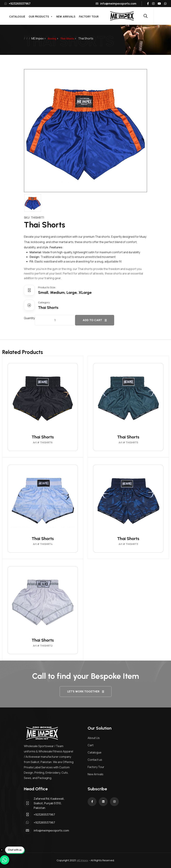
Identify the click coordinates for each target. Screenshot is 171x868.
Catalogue (17, 17)
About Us (94, 738)
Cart (91, 745)
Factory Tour (89, 17)
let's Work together (86, 691)
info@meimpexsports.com (116, 4)
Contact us (95, 760)
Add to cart (95, 320)
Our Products (41, 16)
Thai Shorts (43, 437)
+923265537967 (17, 4)
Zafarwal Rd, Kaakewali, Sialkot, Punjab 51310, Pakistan (49, 803)
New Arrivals (66, 17)
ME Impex (82, 860)
